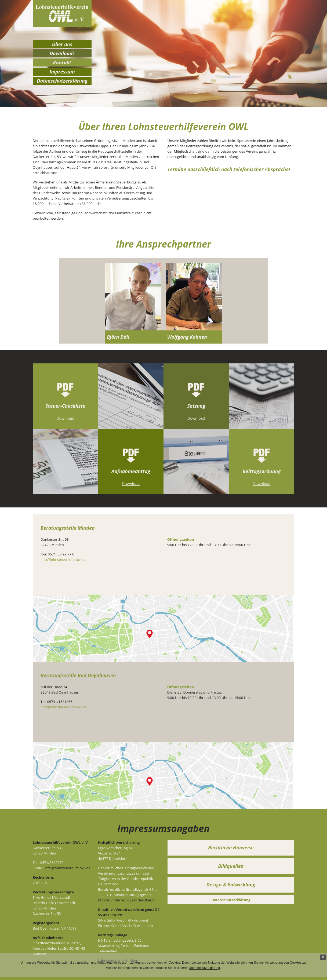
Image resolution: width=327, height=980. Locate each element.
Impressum (62, 72)
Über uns (62, 44)
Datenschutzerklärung (204, 968)
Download (65, 418)
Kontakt (62, 62)
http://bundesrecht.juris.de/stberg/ (126, 900)
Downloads (62, 53)
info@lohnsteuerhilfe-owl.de (63, 559)
